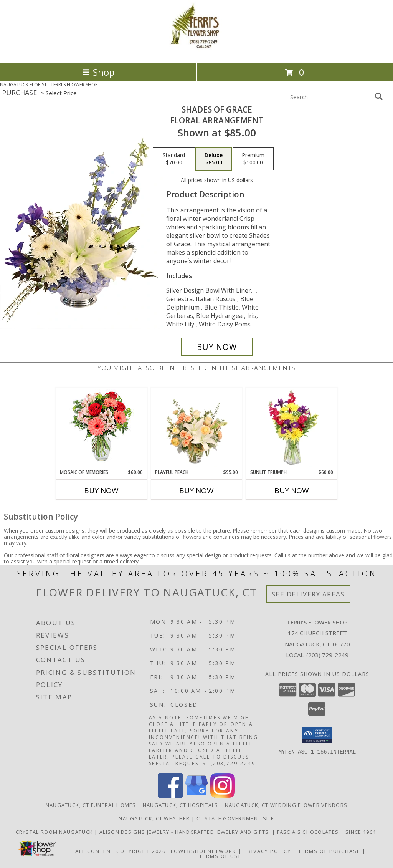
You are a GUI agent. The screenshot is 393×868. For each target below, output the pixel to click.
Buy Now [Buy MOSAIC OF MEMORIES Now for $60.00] (101, 490)
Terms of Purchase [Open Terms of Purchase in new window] (329, 851)
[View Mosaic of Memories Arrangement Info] (102, 428)
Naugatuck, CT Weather (154, 818)
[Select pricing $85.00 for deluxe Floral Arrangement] (214, 159)
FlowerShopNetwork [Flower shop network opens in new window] (202, 851)
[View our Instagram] (223, 796)
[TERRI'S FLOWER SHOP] (196, 52)
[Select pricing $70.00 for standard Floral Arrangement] (174, 159)
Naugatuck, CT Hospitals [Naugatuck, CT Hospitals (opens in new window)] (181, 805)
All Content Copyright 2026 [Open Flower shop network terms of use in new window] (121, 851)
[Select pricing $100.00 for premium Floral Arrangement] (253, 159)
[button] (317, 735)
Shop (98, 72)
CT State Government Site (235, 818)
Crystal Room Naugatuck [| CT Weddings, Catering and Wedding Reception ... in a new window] (55, 832)
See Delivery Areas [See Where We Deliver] (308, 594)
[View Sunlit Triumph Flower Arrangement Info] (292, 428)
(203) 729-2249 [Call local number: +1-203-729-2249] (327, 655)
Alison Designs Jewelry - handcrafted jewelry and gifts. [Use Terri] (186, 832)
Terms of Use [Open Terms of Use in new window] (220, 856)
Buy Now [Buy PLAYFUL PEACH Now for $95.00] (196, 490)
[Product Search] (330, 97)
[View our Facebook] (170, 796)
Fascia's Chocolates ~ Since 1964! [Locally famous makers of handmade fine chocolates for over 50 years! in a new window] (327, 832)
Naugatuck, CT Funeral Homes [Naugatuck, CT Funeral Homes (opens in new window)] (91, 805)
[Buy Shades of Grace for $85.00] (217, 347)
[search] (379, 96)
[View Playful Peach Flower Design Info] (197, 428)
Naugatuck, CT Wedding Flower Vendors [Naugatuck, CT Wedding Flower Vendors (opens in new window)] (286, 805)
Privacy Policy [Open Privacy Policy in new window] (267, 851)
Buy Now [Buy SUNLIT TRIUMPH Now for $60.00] (292, 490)
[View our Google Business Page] (196, 796)
